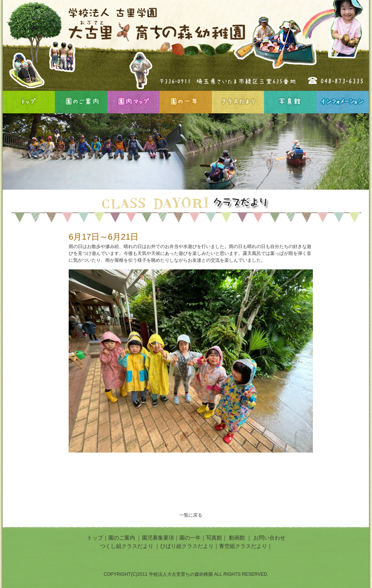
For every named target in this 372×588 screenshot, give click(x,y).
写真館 (290, 102)
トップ (95, 538)
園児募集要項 (158, 538)
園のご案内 (81, 102)
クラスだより (238, 102)
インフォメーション (342, 102)
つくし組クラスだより (127, 546)
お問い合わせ (269, 538)
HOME (29, 102)
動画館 (238, 538)
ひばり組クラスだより (187, 546)
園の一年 (186, 102)
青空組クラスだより (243, 546)
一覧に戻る (191, 515)
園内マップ (133, 102)
